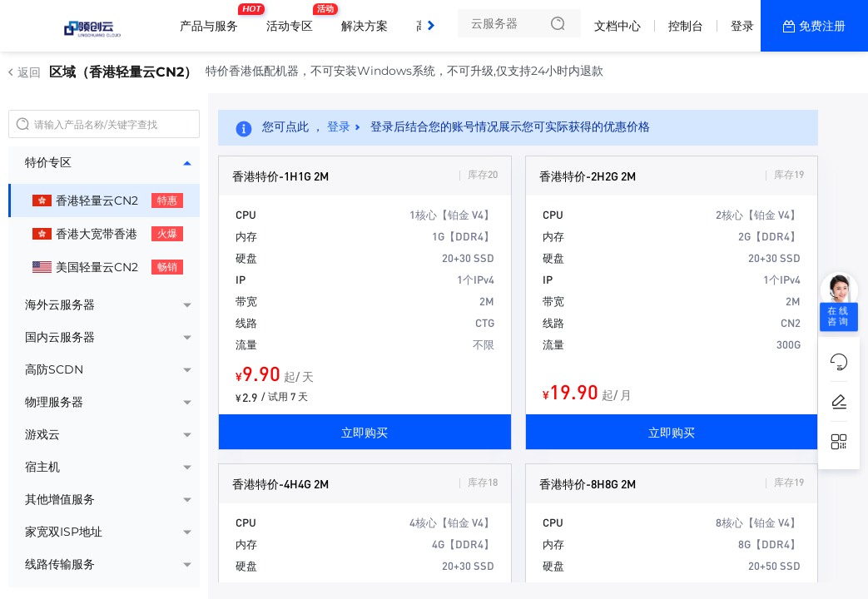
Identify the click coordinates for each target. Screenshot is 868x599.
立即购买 (365, 432)
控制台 (686, 26)
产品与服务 (213, 19)
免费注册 (822, 26)
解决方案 (365, 26)
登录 (742, 26)
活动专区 (294, 19)
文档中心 (618, 26)
